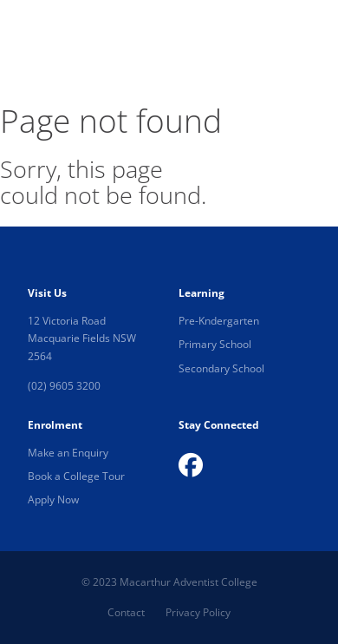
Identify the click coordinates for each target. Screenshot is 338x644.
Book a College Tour (76, 476)
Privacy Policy (198, 612)
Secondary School (221, 368)
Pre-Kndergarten (219, 321)
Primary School (215, 344)
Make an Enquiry (68, 453)
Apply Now (53, 499)
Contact (126, 612)
